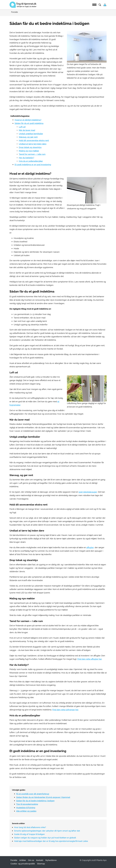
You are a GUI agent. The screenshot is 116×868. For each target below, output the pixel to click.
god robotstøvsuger (88, 492)
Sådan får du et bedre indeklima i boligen (35, 801)
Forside (14, 860)
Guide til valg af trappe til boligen (29, 834)
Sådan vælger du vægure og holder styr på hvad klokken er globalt (45, 838)
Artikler (23, 860)
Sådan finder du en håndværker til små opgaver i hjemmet (43, 797)
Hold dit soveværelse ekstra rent (34, 140)
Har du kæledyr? (26, 158)
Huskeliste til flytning (26, 808)
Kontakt (40, 860)
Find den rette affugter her (90, 659)
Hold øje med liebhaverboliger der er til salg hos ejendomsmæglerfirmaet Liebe (51, 841)
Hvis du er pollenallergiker (31, 161)
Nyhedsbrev (51, 860)
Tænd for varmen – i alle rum (32, 154)
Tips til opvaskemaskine (27, 804)
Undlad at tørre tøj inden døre (33, 144)
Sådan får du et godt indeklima (29, 123)
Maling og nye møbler (29, 151)
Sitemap (41, 864)
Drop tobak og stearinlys (30, 147)
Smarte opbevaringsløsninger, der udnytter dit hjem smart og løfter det (47, 831)
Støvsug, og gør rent (28, 137)
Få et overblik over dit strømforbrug (33, 794)
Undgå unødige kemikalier (31, 134)
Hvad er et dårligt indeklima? (28, 120)
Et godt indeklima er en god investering (33, 165)
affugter (90, 547)
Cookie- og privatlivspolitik (23, 864)
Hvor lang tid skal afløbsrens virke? (30, 827)
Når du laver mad (27, 130)
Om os (31, 860)
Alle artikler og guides (26, 811)
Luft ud (22, 127)
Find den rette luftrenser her (65, 710)
